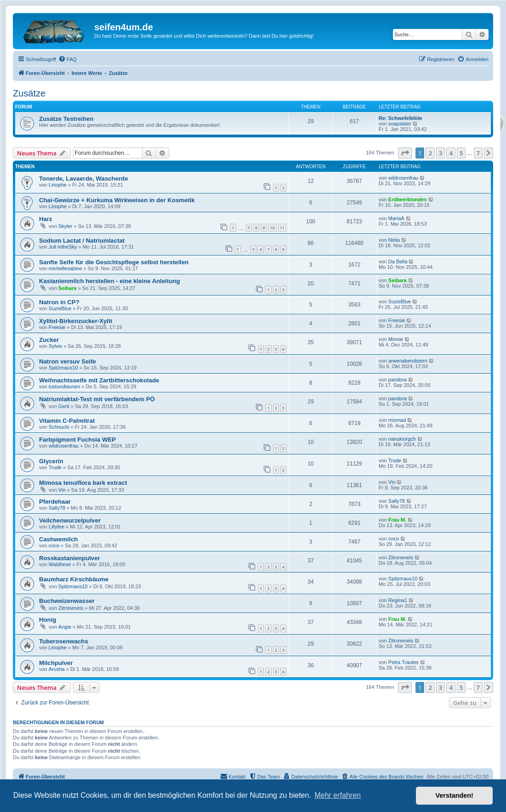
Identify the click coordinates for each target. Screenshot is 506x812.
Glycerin (51, 461)
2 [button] (430, 153)
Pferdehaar (55, 502)
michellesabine (65, 268)
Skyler (65, 226)
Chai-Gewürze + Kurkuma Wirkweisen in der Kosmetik (117, 200)
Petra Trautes (404, 662)
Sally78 (57, 508)
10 (272, 228)
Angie (65, 627)
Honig (48, 620)
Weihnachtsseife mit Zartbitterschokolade (99, 380)
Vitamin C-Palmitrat (67, 421)
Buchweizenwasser (67, 601)
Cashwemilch (58, 539)
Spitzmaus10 (63, 368)
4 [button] (451, 153)
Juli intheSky (63, 247)
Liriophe (58, 185)
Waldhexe (60, 564)
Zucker (49, 340)
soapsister (400, 124)
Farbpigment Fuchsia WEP (77, 440)
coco (54, 545)
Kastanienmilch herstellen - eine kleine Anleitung (110, 281)
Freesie (57, 327)
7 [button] (478, 153)
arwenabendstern (408, 361)
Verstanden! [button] (455, 795)
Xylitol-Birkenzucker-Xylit (76, 321)
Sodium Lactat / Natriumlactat (82, 241)
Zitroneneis (401, 557)
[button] (405, 153)
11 (282, 228)
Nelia (394, 240)
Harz (46, 219)
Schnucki (59, 427)
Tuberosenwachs (64, 641)
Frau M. (397, 520)
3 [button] (441, 153)
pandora (398, 380)
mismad (397, 420)
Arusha (57, 669)
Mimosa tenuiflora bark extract (83, 483)
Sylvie (55, 346)
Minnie (396, 339)
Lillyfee (57, 527)
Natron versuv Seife (68, 361)
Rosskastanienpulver (70, 558)
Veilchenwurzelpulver (70, 520)
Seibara (68, 288)
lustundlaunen (65, 386)
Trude (55, 467)
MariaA (396, 218)
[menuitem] (68, 59)
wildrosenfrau (403, 178)
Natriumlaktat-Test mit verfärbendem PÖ (97, 399)
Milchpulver (56, 663)
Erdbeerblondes (408, 199)
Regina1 (398, 600)
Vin (62, 490)
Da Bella (398, 261)
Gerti (64, 406)
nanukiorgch (402, 439)
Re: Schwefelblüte (401, 118)
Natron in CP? (59, 302)
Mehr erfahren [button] (338, 795)
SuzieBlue (60, 308)
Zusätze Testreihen (66, 119)
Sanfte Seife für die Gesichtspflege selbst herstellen (114, 262)
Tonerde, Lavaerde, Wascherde (83, 179)
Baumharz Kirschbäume (74, 579)
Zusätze (29, 93)
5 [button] (461, 153)
